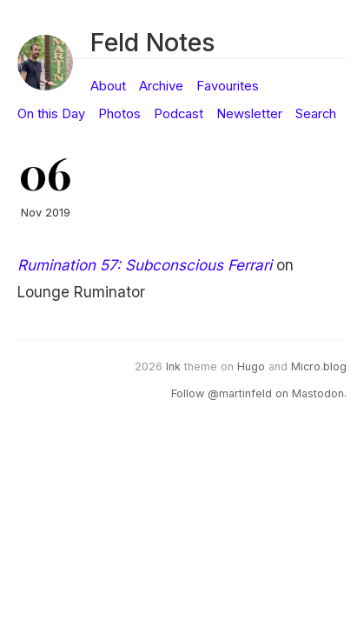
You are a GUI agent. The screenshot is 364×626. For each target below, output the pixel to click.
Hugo (251, 366)
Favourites (228, 86)
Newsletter (249, 114)
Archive (161, 86)
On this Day (51, 114)
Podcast (179, 114)
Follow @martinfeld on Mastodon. (259, 393)
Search (316, 114)
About (108, 86)
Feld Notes (152, 42)
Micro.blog (319, 366)
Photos (119, 114)
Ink (173, 366)
